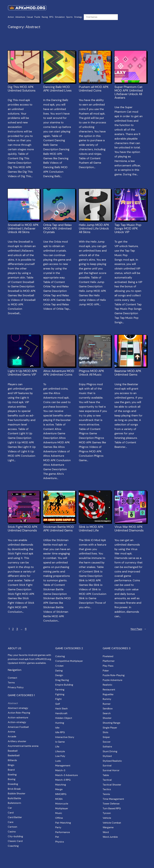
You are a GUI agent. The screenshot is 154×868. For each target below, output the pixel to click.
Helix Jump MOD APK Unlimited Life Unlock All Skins (94, 228)
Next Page (139, 629)
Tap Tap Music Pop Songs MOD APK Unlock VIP (128, 228)
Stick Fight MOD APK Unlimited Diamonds (23, 529)
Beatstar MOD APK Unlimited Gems (128, 373)
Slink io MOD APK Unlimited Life (91, 529)
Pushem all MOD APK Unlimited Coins (94, 89)
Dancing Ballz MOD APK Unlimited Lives (57, 89)
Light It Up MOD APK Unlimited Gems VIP (22, 373)
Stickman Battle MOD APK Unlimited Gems (59, 529)
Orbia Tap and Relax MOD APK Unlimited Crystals (57, 228)
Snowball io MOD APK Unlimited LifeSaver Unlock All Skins (23, 228)
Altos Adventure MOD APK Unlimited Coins (59, 373)
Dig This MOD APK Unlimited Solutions (22, 89)
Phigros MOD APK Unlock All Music (91, 373)
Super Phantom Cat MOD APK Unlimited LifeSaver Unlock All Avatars (129, 92)
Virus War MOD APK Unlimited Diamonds (129, 529)
